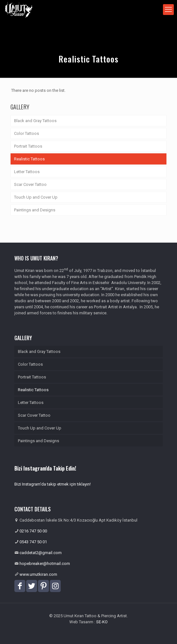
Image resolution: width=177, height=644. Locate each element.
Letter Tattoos (27, 172)
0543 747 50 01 (33, 542)
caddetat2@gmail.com (41, 553)
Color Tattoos (27, 133)
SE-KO (102, 622)
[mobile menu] (168, 10)
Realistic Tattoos (29, 159)
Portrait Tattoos (28, 146)
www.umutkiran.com (38, 574)
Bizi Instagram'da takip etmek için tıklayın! (53, 484)
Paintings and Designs (35, 210)
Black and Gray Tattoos (35, 121)
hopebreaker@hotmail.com (45, 563)
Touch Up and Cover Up (36, 197)
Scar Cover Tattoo (30, 184)
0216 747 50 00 (33, 531)
